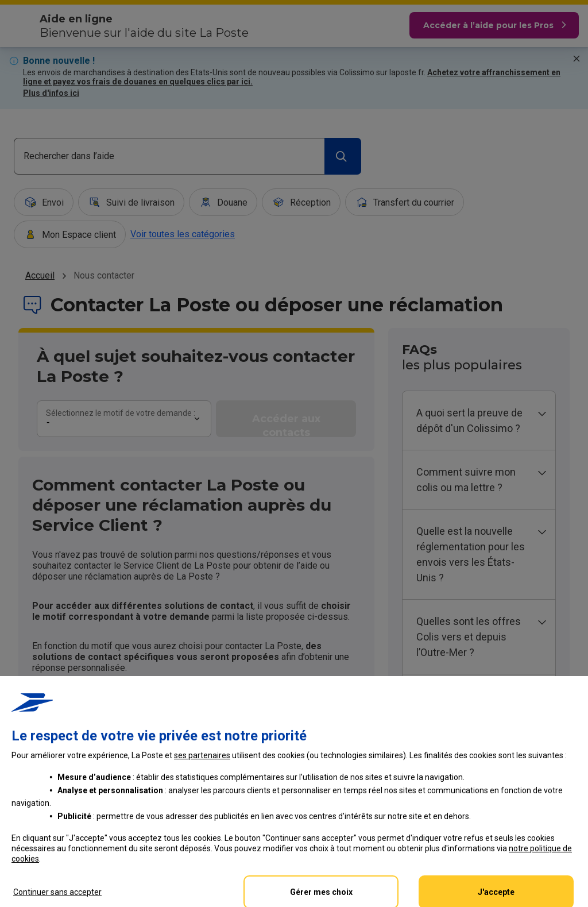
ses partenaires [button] (202, 851)
